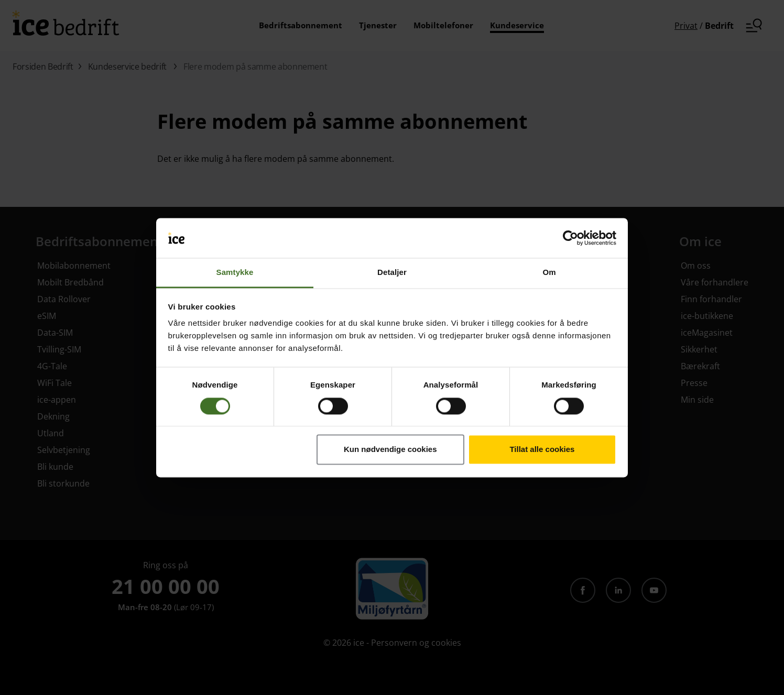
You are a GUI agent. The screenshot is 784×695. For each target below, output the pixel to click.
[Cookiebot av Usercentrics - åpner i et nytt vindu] (570, 238)
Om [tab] (549, 273)
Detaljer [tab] (392, 273)
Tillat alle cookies (542, 450)
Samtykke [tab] (235, 273)
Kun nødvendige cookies (390, 450)
